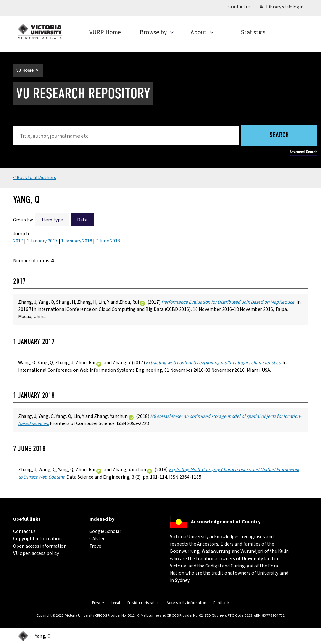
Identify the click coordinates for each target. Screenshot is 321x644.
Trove (95, 546)
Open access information (40, 546)
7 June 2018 (108, 241)
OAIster (97, 539)
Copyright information (37, 539)
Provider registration (143, 603)
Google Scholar (105, 531)
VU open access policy (36, 553)
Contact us (242, 6)
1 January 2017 (42, 241)
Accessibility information (187, 603)
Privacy (98, 603)
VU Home (25, 70)
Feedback (221, 603)
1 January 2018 (77, 241)
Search (279, 136)
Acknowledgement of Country (226, 522)
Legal (116, 603)
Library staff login (282, 7)
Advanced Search (303, 152)
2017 (18, 241)
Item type (52, 220)
